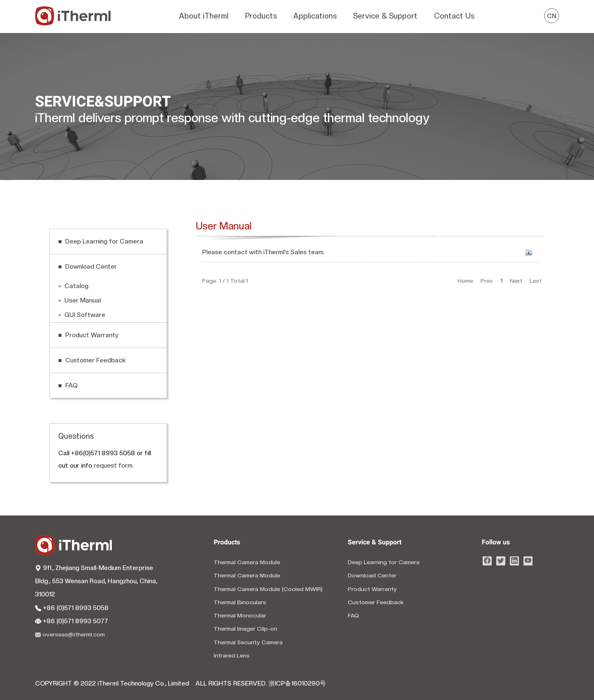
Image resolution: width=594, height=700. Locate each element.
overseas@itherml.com (70, 634)
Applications (315, 16)
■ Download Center (87, 267)
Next (516, 281)
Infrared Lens (232, 655)
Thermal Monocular (240, 615)
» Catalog (73, 286)
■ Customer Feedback (92, 360)
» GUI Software (82, 315)
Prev (487, 281)
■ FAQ (68, 385)
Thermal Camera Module (247, 562)
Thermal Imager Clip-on (245, 629)
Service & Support (385, 16)
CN (552, 16)
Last (536, 281)
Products (261, 16)
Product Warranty (372, 589)
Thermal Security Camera (248, 642)
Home (465, 281)
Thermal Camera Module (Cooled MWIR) (268, 589)
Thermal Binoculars (240, 602)
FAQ (353, 615)
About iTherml (204, 16)
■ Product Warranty (88, 335)
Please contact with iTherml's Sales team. (263, 252)
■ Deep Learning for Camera (101, 241)
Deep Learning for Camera (384, 562)
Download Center (372, 575)
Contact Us (454, 16)
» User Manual (79, 300)
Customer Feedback (376, 602)
